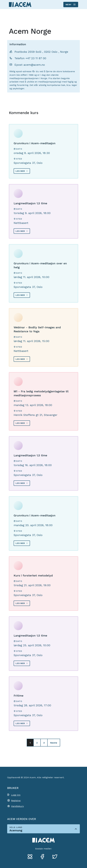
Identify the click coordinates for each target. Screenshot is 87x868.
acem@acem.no (34, 65)
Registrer (16, 801)
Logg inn (16, 795)
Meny (71, 5)
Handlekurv (17, 806)
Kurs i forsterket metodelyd (33, 575)
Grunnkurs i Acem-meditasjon (35, 143)
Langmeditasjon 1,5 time (30, 203)
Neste (54, 743)
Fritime (19, 696)
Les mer (20, 171)
